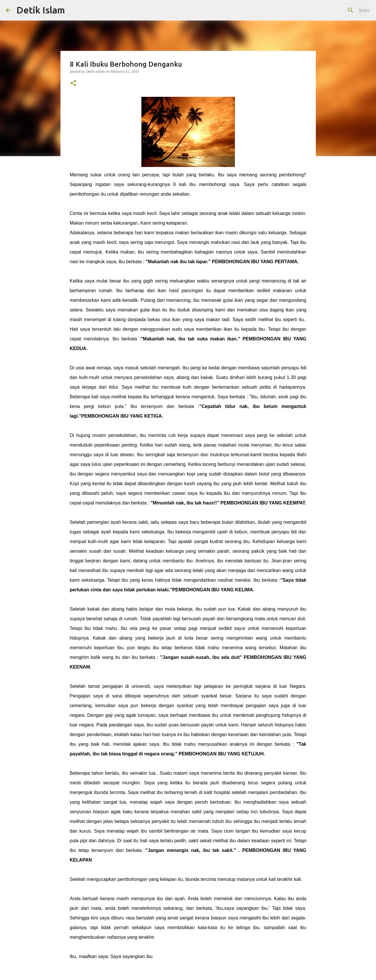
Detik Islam (41, 10)
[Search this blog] (341, 10)
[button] (73, 83)
